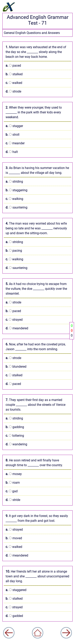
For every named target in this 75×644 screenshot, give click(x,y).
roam (13, 483)
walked (14, 83)
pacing (14, 251)
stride (13, 500)
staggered (16, 590)
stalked (14, 74)
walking (14, 199)
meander (15, 143)
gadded (14, 616)
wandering (16, 444)
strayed (14, 320)
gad (12, 491)
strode (13, 91)
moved (14, 538)
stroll (12, 135)
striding (14, 182)
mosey (14, 474)
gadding (15, 427)
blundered (16, 367)
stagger (14, 126)
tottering (15, 436)
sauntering (16, 207)
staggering (16, 190)
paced (13, 66)
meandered (17, 328)
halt (12, 152)
